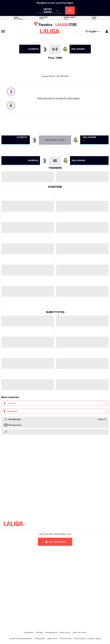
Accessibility (40, 638)
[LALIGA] (50, 31)
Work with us (65, 632)
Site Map (39, 632)
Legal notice (52, 638)
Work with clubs (79, 632)
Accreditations (51, 632)
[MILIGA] (106, 31)
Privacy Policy (65, 638)
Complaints (29, 632)
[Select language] (93, 31)
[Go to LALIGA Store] (55, 24)
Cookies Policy (80, 638)
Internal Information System (21, 638)
